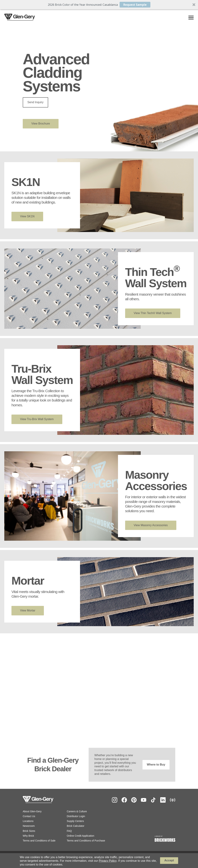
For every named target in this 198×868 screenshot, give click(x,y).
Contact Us (29, 816)
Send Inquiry (35, 102)
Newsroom (29, 826)
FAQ (69, 831)
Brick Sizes (29, 831)
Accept (169, 860)
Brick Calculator (76, 826)
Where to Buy (156, 765)
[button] (99, 5)
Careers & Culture (77, 811)
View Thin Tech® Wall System (153, 313)
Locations (28, 821)
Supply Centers (75, 821)
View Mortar (28, 610)
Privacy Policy (108, 861)
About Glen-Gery (32, 811)
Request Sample (135, 5)
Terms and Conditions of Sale (39, 841)
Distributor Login (76, 816)
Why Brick (28, 836)
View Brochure (41, 124)
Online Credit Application (80, 836)
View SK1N (27, 216)
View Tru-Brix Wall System (37, 419)
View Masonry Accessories (151, 525)
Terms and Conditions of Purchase (86, 841)
